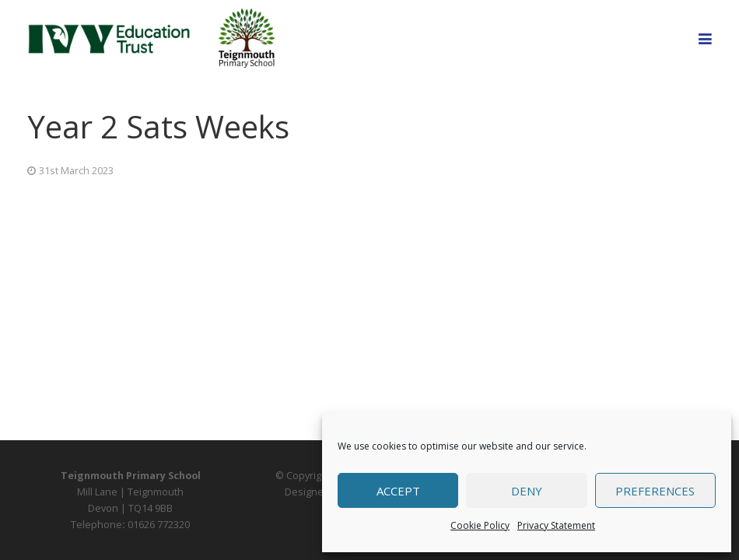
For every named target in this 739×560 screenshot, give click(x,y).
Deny (527, 491)
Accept (398, 491)
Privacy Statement (556, 525)
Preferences (655, 491)
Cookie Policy (480, 525)
